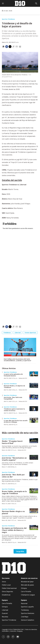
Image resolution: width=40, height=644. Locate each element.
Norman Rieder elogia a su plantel (13, 512)
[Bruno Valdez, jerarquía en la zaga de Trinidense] (34, 491)
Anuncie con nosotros (29, 578)
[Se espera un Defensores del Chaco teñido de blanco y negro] (34, 528)
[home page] (20, 3)
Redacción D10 (23, 378)
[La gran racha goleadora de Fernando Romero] (34, 374)
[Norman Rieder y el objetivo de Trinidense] (34, 385)
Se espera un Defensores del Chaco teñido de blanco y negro (14, 530)
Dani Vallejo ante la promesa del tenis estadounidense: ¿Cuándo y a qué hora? (18, 360)
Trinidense (7, 333)
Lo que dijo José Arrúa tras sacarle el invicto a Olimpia (16, 421)
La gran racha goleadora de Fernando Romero (13, 375)
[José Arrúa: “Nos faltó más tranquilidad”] (34, 397)
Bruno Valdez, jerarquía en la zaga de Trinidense (14, 492)
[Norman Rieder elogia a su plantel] (34, 511)
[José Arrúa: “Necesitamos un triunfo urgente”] (34, 457)
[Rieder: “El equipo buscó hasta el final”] (34, 441)
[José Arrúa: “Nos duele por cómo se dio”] (34, 474)
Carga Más (20, 551)
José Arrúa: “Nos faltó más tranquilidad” (13, 398)
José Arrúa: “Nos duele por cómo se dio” (13, 476)
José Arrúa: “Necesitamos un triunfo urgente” (14, 459)
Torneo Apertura (30, 333)
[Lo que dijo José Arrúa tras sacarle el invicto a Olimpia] (34, 420)
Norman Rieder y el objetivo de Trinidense (14, 387)
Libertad (18, 333)
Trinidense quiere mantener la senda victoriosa (14, 410)
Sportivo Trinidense (8, 19)
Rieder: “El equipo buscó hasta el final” (12, 442)
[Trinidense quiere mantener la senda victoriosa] (34, 409)
